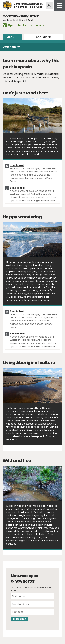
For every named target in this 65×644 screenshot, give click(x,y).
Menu (10, 37)
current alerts (35, 25)
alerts (43, 37)
